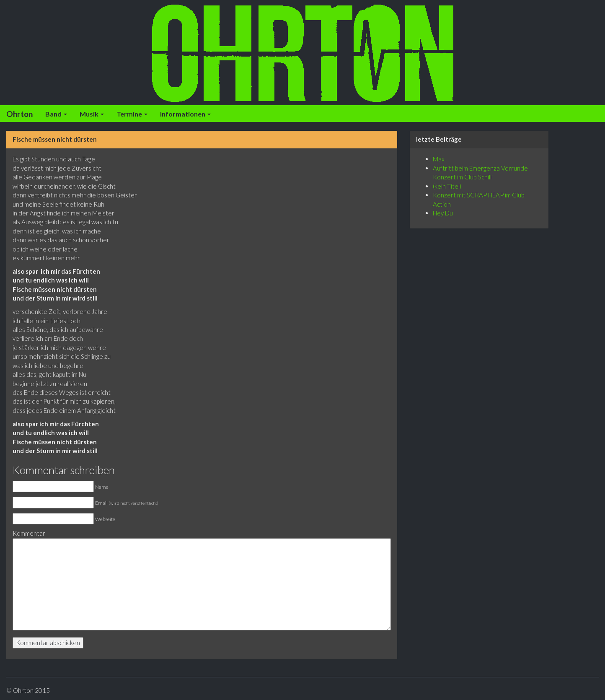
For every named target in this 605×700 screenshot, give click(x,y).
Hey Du (443, 213)
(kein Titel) (447, 186)
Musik (92, 114)
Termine (132, 114)
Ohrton (19, 114)
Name (102, 487)
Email (127, 503)
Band (56, 114)
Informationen (185, 114)
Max (439, 159)
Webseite (105, 519)
